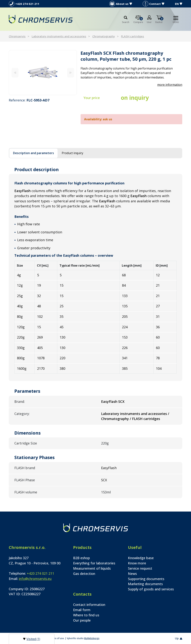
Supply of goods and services (151, 589)
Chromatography (104, 36)
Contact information (89, 605)
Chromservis (17, 36)
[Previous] (15, 73)
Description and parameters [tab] (33, 153)
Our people (82, 620)
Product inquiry (72, 153)
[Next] (71, 73)
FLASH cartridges (133, 36)
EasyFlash (109, 468)
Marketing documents (145, 584)
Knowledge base (141, 558)
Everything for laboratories (94, 563)
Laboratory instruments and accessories (59, 36)
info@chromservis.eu (35, 579)
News (132, 574)
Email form (82, 610)
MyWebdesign (92, 638)
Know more (137, 563)
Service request (140, 568)
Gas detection (84, 574)
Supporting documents (146, 579)
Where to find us (86, 615)
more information (170, 85)
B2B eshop (82, 558)
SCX (104, 480)
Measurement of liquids (92, 568)
